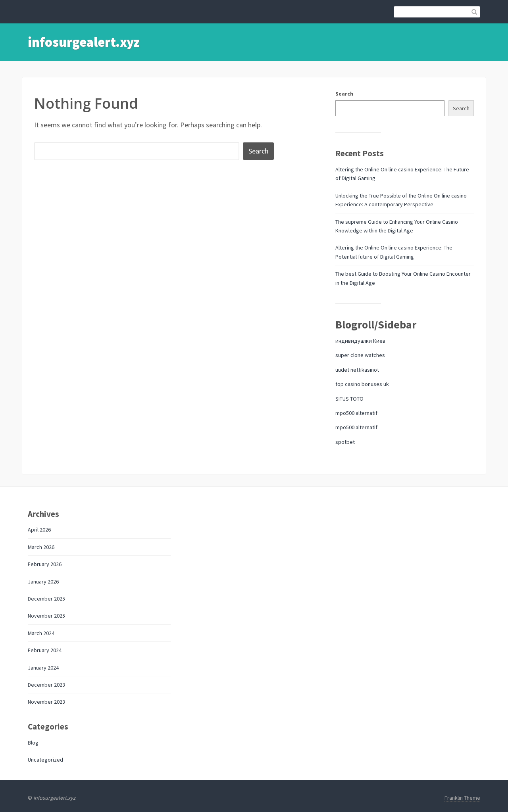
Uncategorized (45, 760)
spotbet (345, 442)
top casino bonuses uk (362, 384)
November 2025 (46, 616)
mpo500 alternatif (356, 413)
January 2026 (43, 582)
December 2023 (46, 685)
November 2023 (46, 702)
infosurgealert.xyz (84, 42)
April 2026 (39, 530)
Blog (33, 743)
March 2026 (41, 547)
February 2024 (45, 650)
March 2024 (41, 633)
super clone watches (360, 355)
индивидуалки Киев (360, 341)
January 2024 (43, 668)
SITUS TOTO (349, 399)
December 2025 (46, 599)
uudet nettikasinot (357, 370)
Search (344, 94)
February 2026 (45, 564)
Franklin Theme (462, 798)
